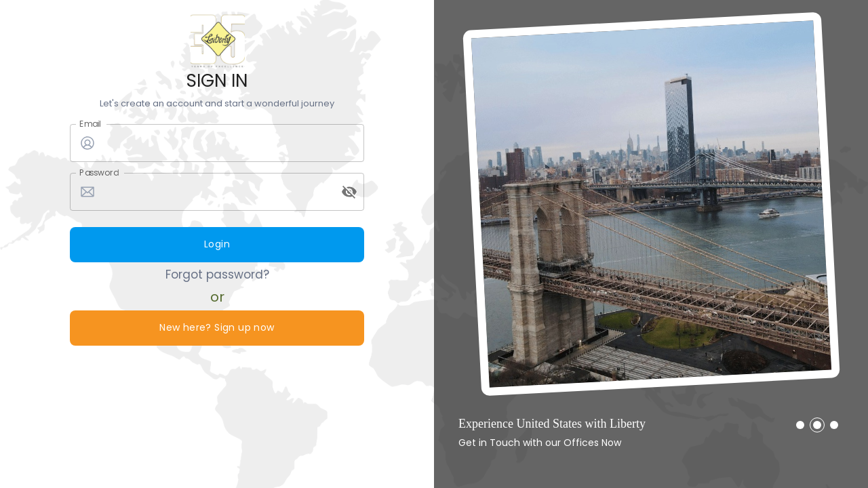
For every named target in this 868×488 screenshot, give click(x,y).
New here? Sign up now (217, 328)
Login (217, 245)
